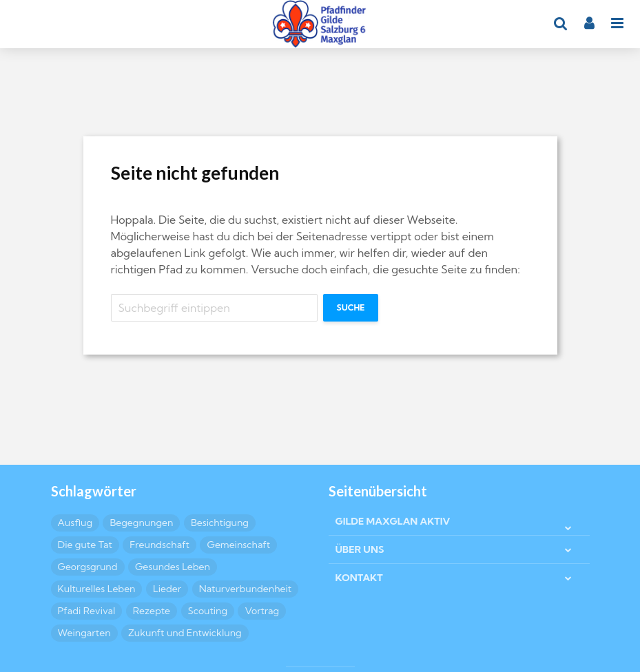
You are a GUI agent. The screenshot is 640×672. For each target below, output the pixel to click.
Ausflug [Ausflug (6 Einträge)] (75, 523)
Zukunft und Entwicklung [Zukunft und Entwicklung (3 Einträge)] (185, 633)
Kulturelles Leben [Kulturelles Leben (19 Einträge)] (97, 589)
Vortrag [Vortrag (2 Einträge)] (262, 611)
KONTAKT (359, 578)
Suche (351, 307)
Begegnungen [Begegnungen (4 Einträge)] (141, 523)
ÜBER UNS (360, 549)
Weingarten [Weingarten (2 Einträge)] (84, 633)
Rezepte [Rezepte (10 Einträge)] (152, 611)
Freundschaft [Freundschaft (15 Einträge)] (159, 545)
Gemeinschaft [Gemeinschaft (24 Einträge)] (238, 545)
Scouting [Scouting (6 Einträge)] (208, 611)
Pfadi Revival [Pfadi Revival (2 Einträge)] (87, 611)
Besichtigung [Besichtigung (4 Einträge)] (220, 523)
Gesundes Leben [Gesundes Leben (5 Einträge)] (173, 567)
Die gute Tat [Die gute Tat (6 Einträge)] (85, 545)
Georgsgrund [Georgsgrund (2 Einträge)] (88, 567)
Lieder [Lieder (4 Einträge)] (167, 589)
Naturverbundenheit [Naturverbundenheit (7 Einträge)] (246, 589)
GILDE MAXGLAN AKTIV (393, 521)
